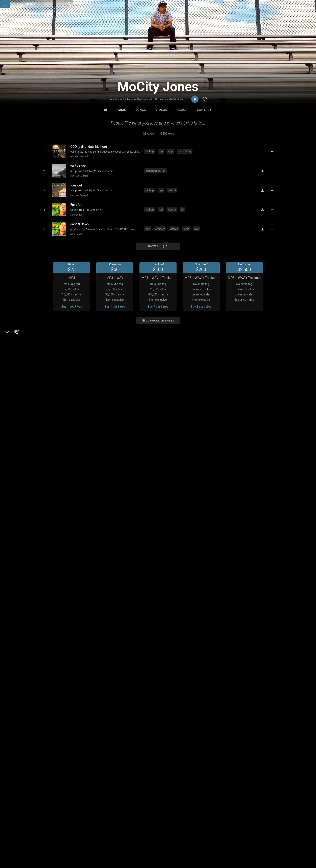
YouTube (49, 638)
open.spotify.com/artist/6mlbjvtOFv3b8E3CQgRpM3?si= (82, 615)
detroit (173, 188)
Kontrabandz (175, 782)
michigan (66, 708)
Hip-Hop (50, 600)
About (182, 110)
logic (187, 225)
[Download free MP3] (264, 170)
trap (171, 151)
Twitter (48, 627)
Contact (204, 110)
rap (162, 151)
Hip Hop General (78, 156)
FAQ (24, 844)
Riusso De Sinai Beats (142, 782)
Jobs (62, 844)
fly (183, 206)
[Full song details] (274, 152)
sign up (226, 683)
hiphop (150, 151)
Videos (161, 110)
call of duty (185, 151)
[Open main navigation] (5, 4)
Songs (141, 110)
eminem (161, 225)
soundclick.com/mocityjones (63, 610)
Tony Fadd (108, 782)
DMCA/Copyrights (82, 844)
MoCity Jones (49, 586)
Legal (116, 844)
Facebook (50, 632)
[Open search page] (312, 4)
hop (149, 225)
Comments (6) (223, 586)
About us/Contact (43, 844)
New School (76, 212)
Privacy (103, 844)
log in (241, 683)
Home (121, 110)
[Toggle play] (43, 151)
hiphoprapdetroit (156, 170)
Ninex (208, 782)
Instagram (50, 621)
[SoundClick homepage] (27, 4)
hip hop (43, 708)
